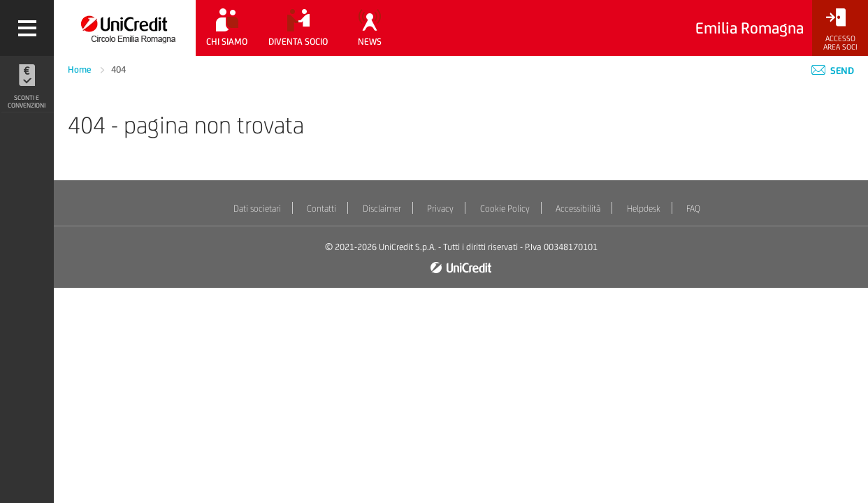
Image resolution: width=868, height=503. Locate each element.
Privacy (440, 209)
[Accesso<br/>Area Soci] (840, 30)
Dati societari (257, 209)
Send (833, 71)
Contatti (321, 209)
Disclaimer (382, 209)
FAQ (693, 209)
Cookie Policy (505, 209)
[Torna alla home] (125, 28)
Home (81, 70)
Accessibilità (578, 209)
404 (118, 70)
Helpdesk (644, 209)
